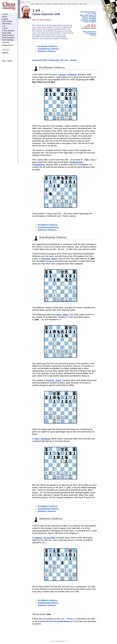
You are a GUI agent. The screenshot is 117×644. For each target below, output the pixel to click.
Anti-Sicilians (7, 24)
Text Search (48, 4)
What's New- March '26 (88, 15)
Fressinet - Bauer (49, 259)
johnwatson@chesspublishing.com (57, 621)
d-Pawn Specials (8, 31)
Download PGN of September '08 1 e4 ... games (54, 60)
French (5, 17)
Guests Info (75, 4)
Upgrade (5, 53)
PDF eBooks (92, 25)
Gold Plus (6, 43)
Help (81, 4)
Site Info (69, 4)
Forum (32, 4)
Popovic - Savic (54, 380)
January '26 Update (89, 18)
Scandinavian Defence (48, 49)
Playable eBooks (90, 27)
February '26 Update (89, 17)
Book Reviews (91, 33)
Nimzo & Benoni (8, 35)
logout (10, 61)
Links (85, 4)
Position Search (40, 4)
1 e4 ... (29, 2)
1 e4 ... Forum (91, 14)
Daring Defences (8, 38)
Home (23, 2)
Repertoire (62, 4)
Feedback (93, 35)
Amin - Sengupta (42, 439)
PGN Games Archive (89, 28)
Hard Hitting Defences (88, 12)
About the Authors (90, 32)
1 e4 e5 (5, 14)
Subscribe (6, 50)
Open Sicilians (7, 21)
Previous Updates (90, 22)
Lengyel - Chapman (67, 75)
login (4, 61)
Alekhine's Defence (47, 51)
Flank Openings (8, 40)
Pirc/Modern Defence (48, 46)
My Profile (56, 4)
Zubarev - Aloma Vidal (45, 538)
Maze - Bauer (63, 315)
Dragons (5, 19)
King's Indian (7, 33)
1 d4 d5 (5, 28)
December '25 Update (89, 20)
